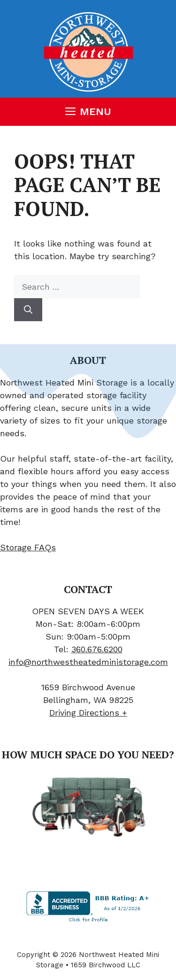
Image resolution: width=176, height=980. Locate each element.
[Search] (28, 310)
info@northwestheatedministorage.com (88, 662)
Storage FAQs (28, 547)
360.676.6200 (97, 649)
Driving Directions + (88, 713)
